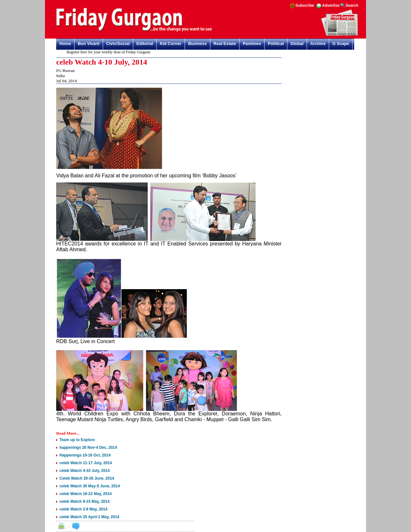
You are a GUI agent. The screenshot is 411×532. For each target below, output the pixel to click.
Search (352, 5)
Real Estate (225, 44)
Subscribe (305, 5)
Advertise (331, 5)
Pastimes (252, 44)
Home (65, 44)
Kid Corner (171, 44)
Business (197, 44)
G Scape (341, 44)
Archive (318, 44)
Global (297, 44)
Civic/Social (118, 44)
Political (276, 44)
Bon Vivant (89, 44)
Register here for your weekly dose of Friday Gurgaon (110, 52)
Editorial (145, 44)
